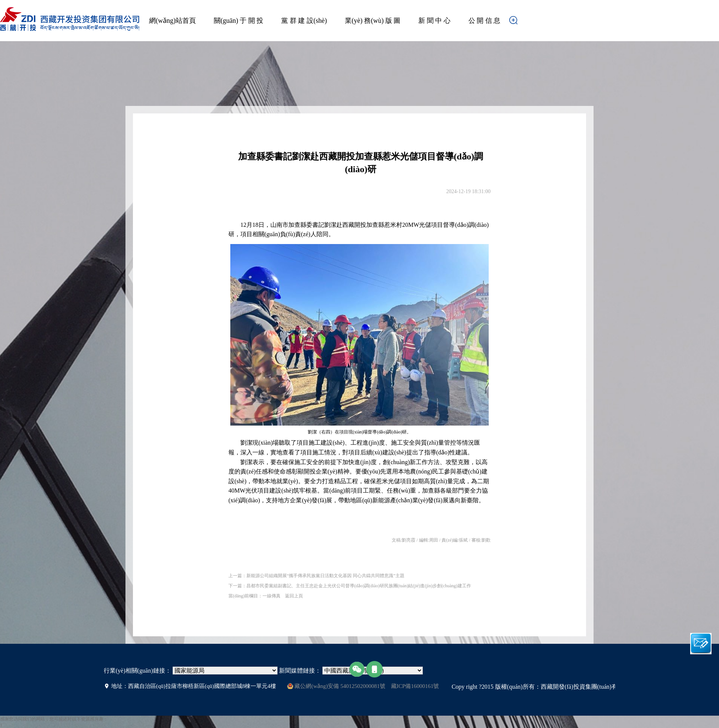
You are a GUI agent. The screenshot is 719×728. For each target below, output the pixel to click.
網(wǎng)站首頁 (172, 21)
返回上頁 (294, 596)
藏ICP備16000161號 (415, 686)
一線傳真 (271, 596)
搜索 (525, 22)
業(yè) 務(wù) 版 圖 (373, 21)
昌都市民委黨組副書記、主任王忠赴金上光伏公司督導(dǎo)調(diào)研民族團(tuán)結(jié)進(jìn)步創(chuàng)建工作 (359, 586)
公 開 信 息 (485, 21)
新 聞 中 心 (434, 21)
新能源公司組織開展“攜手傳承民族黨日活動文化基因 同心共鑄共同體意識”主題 (325, 576)
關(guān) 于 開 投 (239, 21)
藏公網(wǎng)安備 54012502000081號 (336, 686)
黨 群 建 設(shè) (304, 21)
